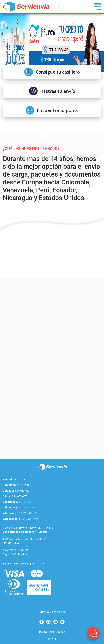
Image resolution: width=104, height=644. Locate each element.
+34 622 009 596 (20, 513)
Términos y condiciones (52, 612)
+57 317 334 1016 (21, 519)
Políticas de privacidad (52, 632)
